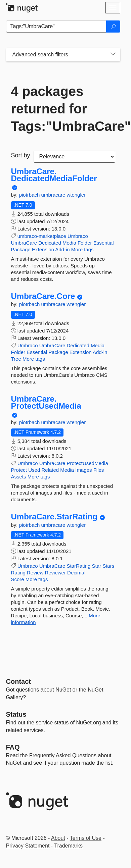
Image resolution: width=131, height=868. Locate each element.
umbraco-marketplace (42, 236)
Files (99, 470)
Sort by (21, 155)
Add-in (62, 249)
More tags (82, 249)
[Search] (113, 27)
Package (21, 249)
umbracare (54, 195)
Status (16, 714)
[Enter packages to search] (56, 27)
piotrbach (30, 195)
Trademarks (68, 846)
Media (69, 243)
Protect (19, 470)
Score (18, 579)
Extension (43, 249)
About (58, 838)
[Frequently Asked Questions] (13, 747)
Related (50, 470)
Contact (18, 681)
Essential (104, 243)
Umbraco (78, 236)
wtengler (76, 195)
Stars (108, 566)
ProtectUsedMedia (87, 463)
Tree (16, 359)
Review (35, 573)
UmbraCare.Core (43, 296)
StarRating (78, 566)
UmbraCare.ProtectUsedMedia (46, 402)
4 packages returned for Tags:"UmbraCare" (63, 109)
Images (83, 470)
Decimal (76, 573)
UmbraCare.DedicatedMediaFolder (54, 175)
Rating (18, 573)
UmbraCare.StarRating (54, 517)
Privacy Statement (28, 846)
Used (34, 470)
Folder (85, 243)
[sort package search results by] (74, 157)
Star (96, 566)
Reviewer (55, 573)
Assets (19, 477)
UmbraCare (24, 243)
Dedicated (50, 243)
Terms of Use (86, 838)
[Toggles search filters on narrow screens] (113, 55)
